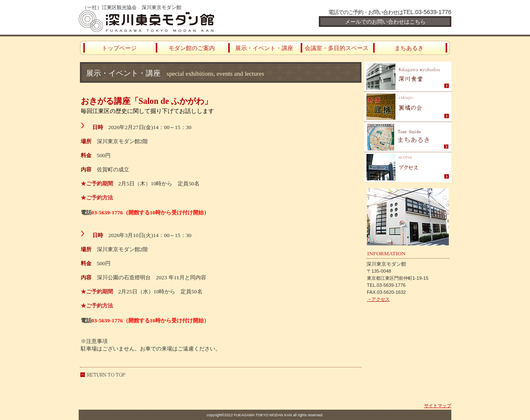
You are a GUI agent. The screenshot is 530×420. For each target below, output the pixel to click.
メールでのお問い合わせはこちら (385, 22)
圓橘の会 (408, 107)
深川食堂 (408, 77)
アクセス (408, 167)
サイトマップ (438, 406)
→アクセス (378, 299)
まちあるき (408, 137)
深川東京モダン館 (178, 21)
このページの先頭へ (103, 375)
